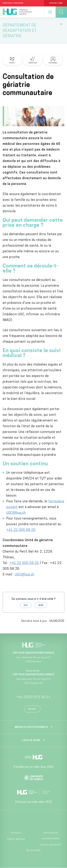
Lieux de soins (31, 741)
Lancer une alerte (51, 845)
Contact (32, 709)
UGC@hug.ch (16, 513)
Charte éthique (16, 839)
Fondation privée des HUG (34, 767)
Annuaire (16, 833)
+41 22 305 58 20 (21, 530)
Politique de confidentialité (51, 836)
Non (41, 605)
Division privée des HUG (34, 802)
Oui (26, 605)
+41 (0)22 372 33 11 (34, 697)
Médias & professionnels (31, 727)
